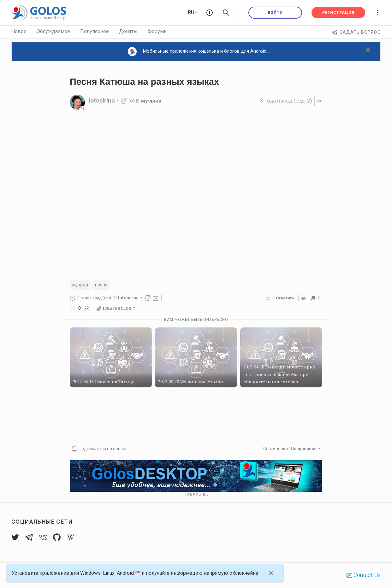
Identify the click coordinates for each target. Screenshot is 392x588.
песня (104, 285)
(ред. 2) (283, 100)
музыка (152, 100)
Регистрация (338, 13)
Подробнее (196, 494)
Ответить (283, 298)
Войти (275, 13)
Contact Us (364, 575)
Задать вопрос (356, 32)
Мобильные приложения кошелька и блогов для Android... (199, 52)
